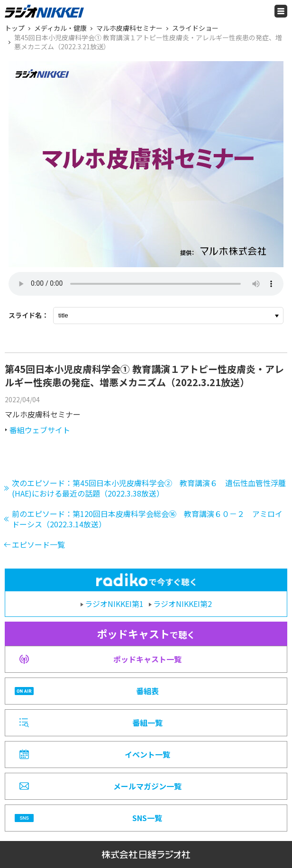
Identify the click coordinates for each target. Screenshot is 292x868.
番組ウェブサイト (40, 430)
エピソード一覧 (38, 544)
